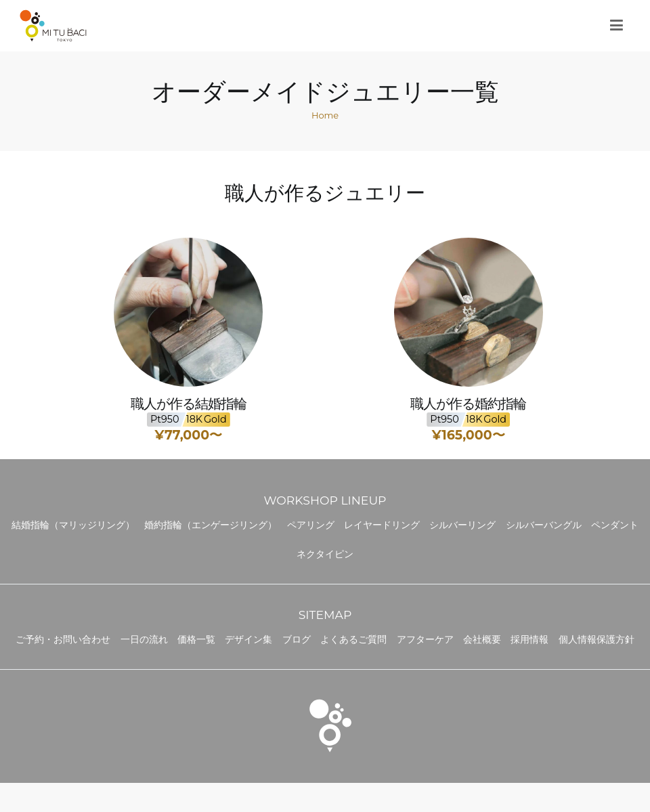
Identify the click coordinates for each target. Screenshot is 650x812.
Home (325, 115)
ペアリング (311, 525)
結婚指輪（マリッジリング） (73, 525)
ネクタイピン (325, 554)
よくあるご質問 (353, 639)
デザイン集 (248, 639)
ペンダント (615, 525)
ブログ (297, 639)
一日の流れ (144, 639)
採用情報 (529, 639)
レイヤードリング (382, 525)
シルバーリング (462, 525)
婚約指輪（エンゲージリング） (211, 525)
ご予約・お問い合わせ (63, 639)
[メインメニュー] (616, 26)
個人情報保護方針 (597, 639)
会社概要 (482, 639)
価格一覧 (196, 639)
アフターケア (425, 639)
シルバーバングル (544, 525)
